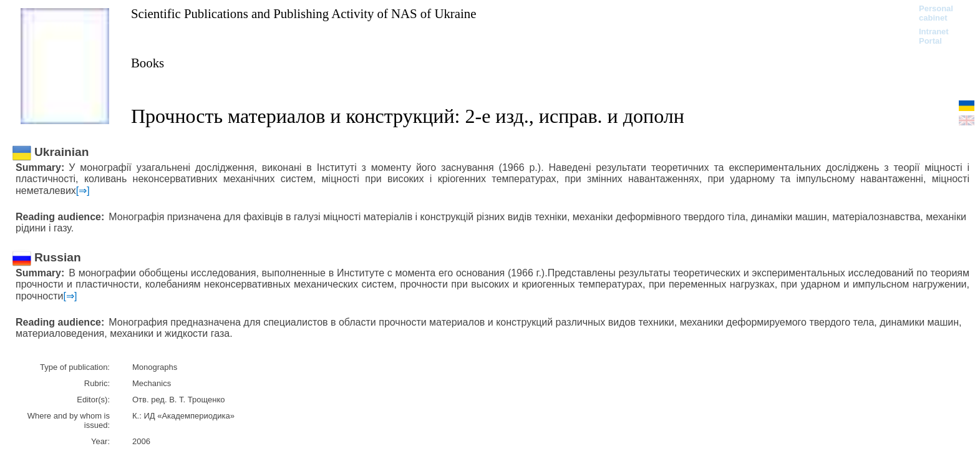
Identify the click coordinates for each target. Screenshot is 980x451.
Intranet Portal (934, 36)
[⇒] (83, 191)
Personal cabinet (936, 13)
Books (148, 63)
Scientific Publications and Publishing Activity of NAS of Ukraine (303, 13)
